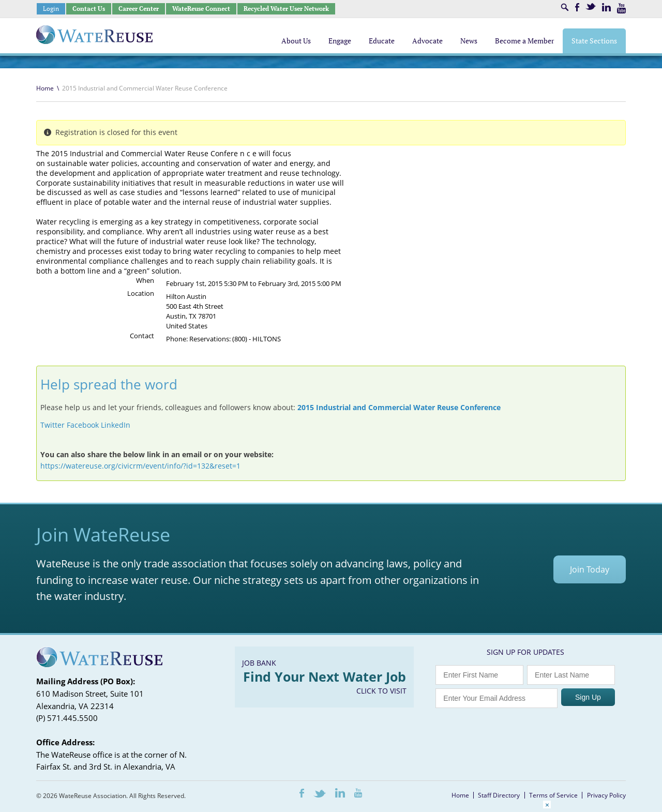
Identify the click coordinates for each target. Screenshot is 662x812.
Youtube (621, 8)
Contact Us (89, 9)
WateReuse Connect (201, 9)
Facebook (577, 7)
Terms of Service (553, 795)
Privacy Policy (606, 795)
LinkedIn (606, 7)
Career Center (139, 9)
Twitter (591, 6)
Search (565, 7)
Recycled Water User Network (286, 9)
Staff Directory (499, 795)
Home (45, 88)
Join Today (590, 569)
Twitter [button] (52, 425)
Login (51, 9)
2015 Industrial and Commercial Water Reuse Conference (399, 407)
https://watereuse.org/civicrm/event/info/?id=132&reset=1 (140, 466)
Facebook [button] (83, 425)
